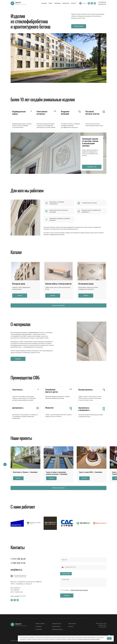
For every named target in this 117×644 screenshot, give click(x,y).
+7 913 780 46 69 (102, 2)
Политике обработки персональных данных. (89, 639)
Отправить (67, 595)
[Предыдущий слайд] (5, 464)
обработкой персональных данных (79, 590)
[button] (18, 478)
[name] (83, 560)
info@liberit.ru (16, 570)
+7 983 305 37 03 (102, 4)
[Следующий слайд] (112, 464)
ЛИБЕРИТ (18, 3)
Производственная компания (21, 4)
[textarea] (83, 582)
